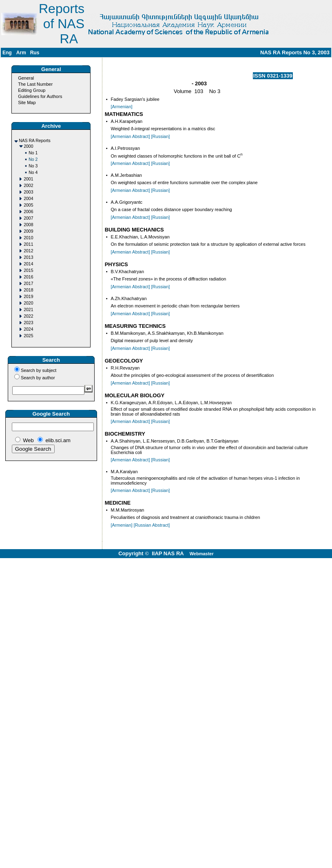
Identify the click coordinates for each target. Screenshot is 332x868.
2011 (28, 244)
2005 (28, 205)
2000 (28, 146)
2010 (28, 238)
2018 (28, 290)
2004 (28, 199)
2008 (28, 225)
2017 (28, 284)
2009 (28, 231)
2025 (28, 336)
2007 (28, 218)
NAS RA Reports (34, 141)
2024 (28, 329)
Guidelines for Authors (40, 96)
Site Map (27, 102)
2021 (28, 310)
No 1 (33, 153)
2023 (28, 323)
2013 (28, 257)
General (26, 78)
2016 (28, 277)
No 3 (33, 166)
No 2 (33, 159)
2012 (28, 251)
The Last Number (35, 84)
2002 (28, 186)
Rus (35, 53)
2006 (28, 212)
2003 (28, 192)
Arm (21, 53)
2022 (28, 316)
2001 (28, 179)
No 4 (33, 172)
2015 (28, 270)
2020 (28, 303)
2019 (28, 297)
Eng (7, 53)
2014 (28, 264)
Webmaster (202, 554)
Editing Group (32, 90)
